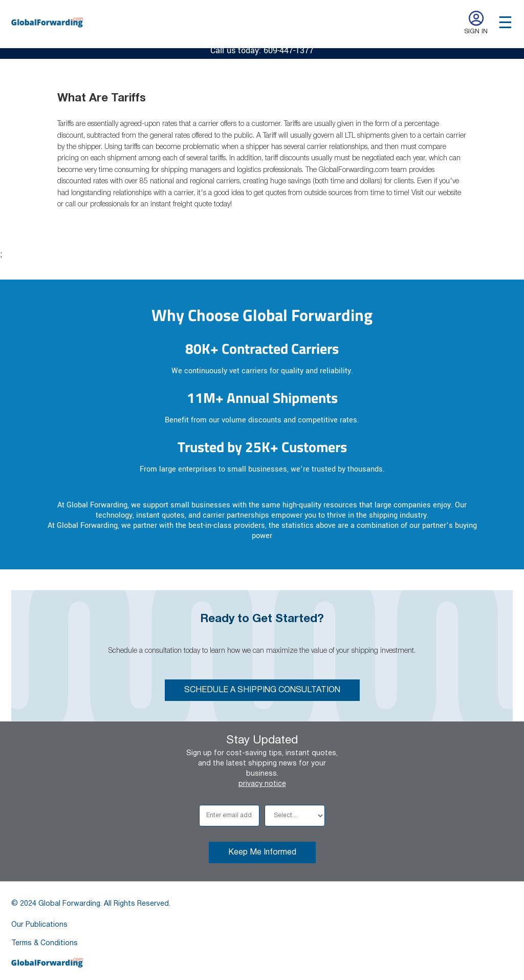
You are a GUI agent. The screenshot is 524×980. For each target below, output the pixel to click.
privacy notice (262, 784)
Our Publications (39, 925)
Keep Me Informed (262, 853)
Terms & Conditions (45, 943)
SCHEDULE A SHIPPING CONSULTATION (262, 690)
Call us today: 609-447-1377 (262, 50)
